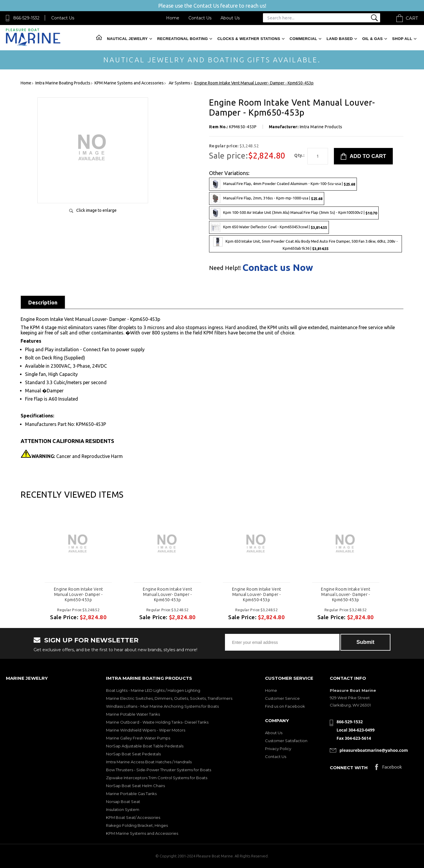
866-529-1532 (26, 18)
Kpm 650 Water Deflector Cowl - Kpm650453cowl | (269, 227)
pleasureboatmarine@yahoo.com (374, 750)
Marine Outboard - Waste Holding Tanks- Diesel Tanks (157, 722)
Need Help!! (225, 268)
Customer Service (282, 698)
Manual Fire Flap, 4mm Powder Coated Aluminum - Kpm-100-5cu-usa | (283, 184)
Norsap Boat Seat (123, 802)
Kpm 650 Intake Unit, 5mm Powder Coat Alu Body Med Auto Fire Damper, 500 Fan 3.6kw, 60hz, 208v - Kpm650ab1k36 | (305, 244)
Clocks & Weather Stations (249, 39)
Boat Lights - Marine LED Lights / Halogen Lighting (153, 690)
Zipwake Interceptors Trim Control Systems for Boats (157, 778)
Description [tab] (43, 302)
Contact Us (63, 18)
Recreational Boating (183, 39)
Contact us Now (278, 267)
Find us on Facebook (285, 706)
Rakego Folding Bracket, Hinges (137, 825)
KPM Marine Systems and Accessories (142, 833)
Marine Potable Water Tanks (133, 714)
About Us (230, 18)
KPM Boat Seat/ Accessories (133, 817)
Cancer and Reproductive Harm (77, 456)
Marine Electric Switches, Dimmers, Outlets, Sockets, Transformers (169, 698)
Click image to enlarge (96, 210)
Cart (412, 18)
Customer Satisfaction (286, 741)
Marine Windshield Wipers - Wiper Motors (146, 730)
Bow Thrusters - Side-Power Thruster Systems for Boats (159, 770)
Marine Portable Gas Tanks (131, 794)
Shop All (402, 39)
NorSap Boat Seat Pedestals (133, 754)
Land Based (340, 39)
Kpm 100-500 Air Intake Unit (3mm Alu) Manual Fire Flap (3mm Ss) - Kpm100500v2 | (294, 213)
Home (173, 18)
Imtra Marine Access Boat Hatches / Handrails (149, 762)
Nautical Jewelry (127, 39)
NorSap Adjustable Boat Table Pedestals (145, 746)
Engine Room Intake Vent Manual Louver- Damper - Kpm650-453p (78, 594)
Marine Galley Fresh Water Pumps (138, 738)
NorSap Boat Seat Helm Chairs (135, 786)
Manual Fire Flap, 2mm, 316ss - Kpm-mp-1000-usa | (267, 199)
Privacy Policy (278, 749)
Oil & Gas (372, 39)
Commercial (303, 39)
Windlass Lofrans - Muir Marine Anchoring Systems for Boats (162, 706)
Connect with (349, 768)
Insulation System (123, 809)
